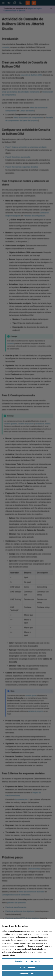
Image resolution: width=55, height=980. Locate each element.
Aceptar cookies (28, 968)
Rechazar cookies (27, 974)
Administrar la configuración (27, 961)
